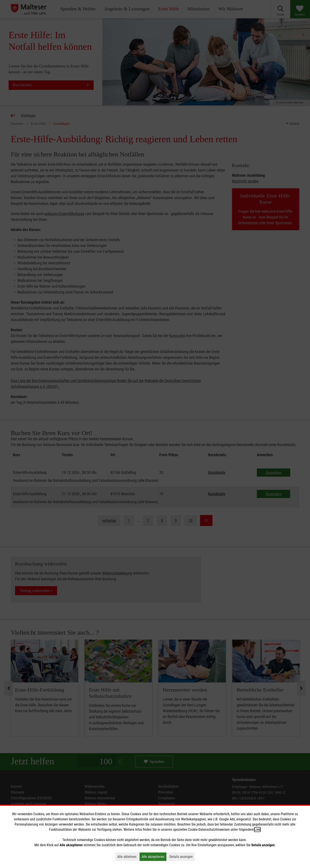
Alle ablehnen (128, 857)
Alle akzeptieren (154, 857)
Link (257, 830)
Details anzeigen (182, 857)
